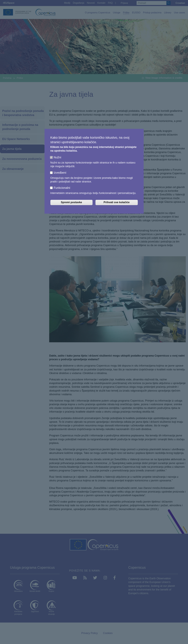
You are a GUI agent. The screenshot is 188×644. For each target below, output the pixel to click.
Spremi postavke (71, 202)
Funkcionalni (62, 188)
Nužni (58, 157)
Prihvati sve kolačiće (117, 202)
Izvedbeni (60, 173)
